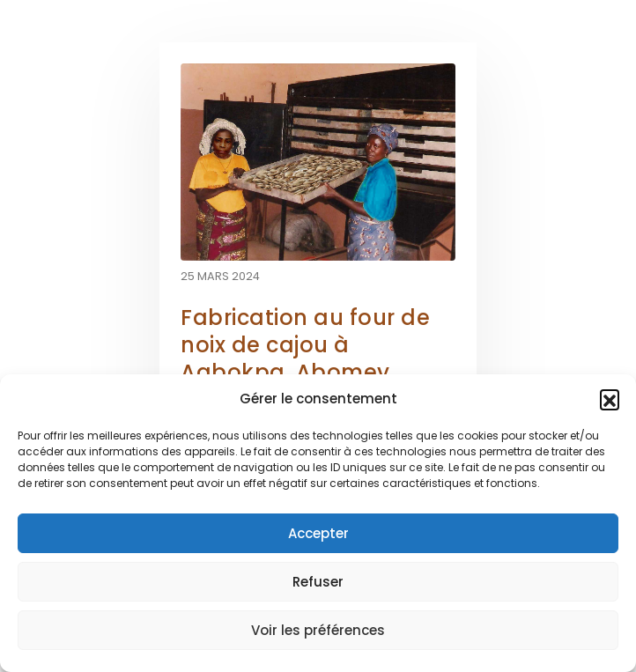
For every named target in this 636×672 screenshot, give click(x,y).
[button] (610, 399)
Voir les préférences (318, 630)
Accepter (318, 533)
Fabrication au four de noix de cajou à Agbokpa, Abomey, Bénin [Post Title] (305, 359)
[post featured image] (318, 162)
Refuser (318, 582)
